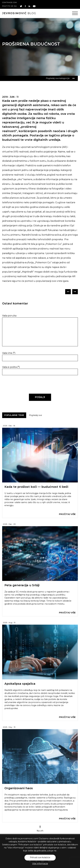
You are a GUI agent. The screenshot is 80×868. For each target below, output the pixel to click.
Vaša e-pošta (11, 367)
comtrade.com (9, 2)
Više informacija (40, 864)
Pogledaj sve (35, 415)
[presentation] (22, 385)
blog (19, 13)
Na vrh (40, 829)
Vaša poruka (9, 316)
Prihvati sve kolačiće (40, 857)
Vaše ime (9, 353)
